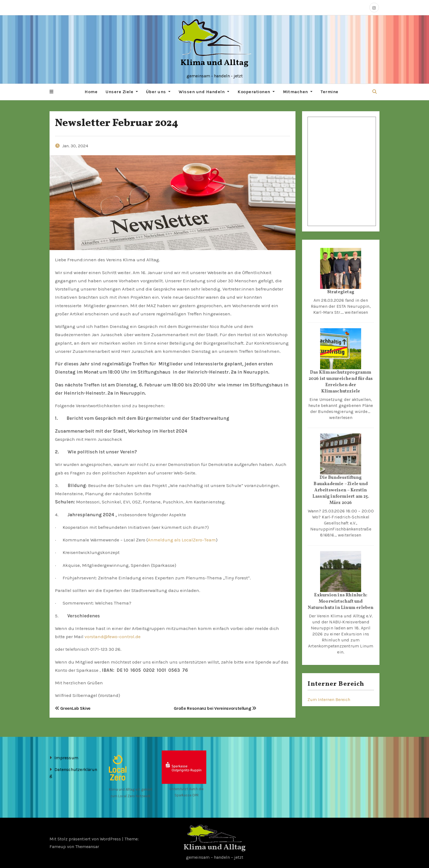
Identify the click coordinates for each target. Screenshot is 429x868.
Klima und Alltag (215, 63)
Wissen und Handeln (204, 92)
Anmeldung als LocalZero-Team (182, 539)
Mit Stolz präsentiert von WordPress (86, 839)
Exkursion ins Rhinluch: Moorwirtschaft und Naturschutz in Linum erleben (341, 601)
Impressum (66, 757)
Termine (330, 92)
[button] (51, 92)
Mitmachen (298, 92)
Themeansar (87, 846)
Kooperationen (256, 92)
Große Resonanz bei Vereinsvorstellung (215, 708)
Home (91, 92)
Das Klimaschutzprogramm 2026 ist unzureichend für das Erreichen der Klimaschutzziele (341, 382)
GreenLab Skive (73, 708)
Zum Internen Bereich (329, 699)
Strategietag (341, 292)
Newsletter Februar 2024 (117, 123)
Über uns (158, 92)
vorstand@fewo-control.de (113, 636)
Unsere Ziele (122, 92)
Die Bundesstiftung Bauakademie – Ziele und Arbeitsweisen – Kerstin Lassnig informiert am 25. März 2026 (341, 490)
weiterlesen (356, 312)
